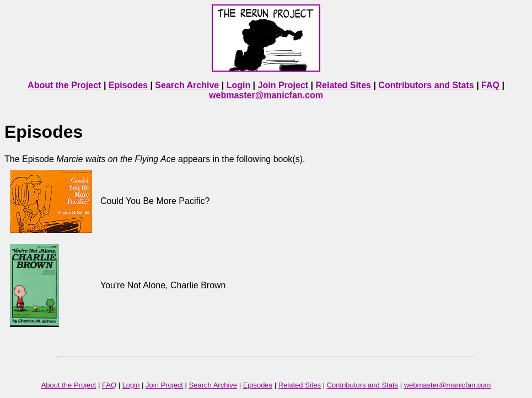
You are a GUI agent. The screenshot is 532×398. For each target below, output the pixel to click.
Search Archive (187, 85)
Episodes (128, 85)
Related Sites (343, 85)
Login (239, 85)
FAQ (490, 85)
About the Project (64, 85)
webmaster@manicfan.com (266, 95)
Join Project (283, 85)
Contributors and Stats (426, 85)
